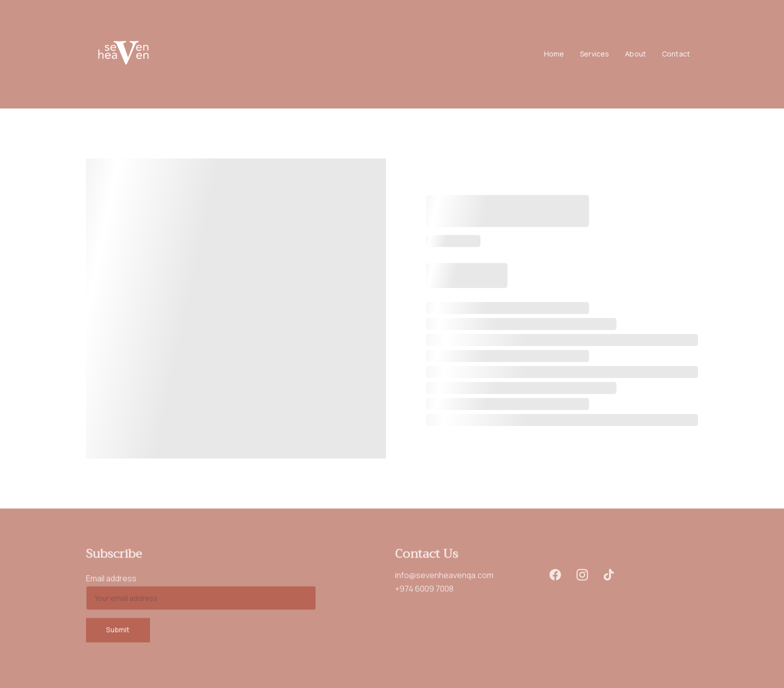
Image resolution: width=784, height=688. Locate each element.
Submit (118, 633)
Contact (676, 54)
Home (554, 54)
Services (594, 54)
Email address (111, 581)
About (635, 54)
